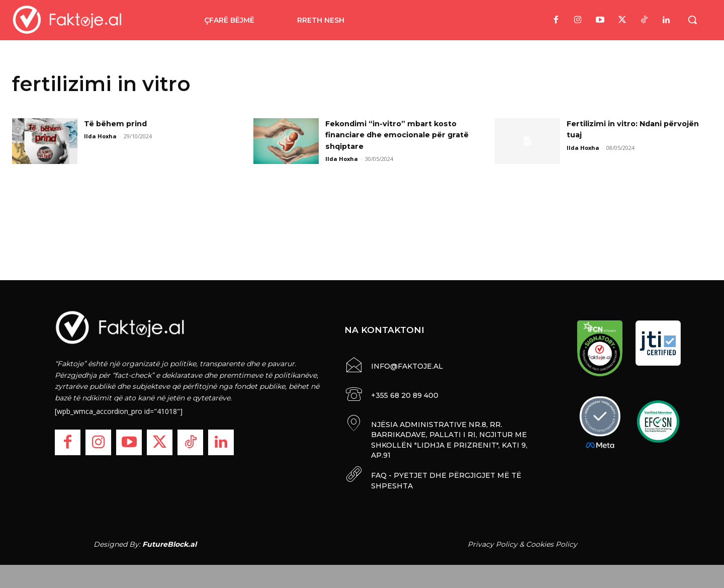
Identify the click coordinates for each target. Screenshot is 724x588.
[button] (692, 20)
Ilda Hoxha (100, 136)
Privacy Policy (492, 542)
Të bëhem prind (119, 123)
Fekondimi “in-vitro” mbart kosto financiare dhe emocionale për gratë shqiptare (397, 135)
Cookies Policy (552, 542)
